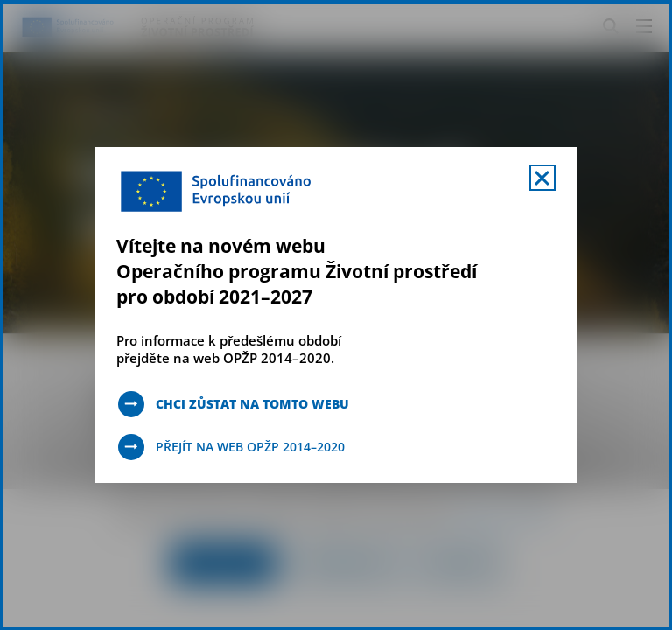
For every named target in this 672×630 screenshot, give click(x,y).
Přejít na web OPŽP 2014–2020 (250, 447)
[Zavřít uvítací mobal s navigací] (542, 178)
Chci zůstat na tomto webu (252, 404)
